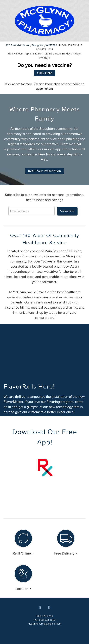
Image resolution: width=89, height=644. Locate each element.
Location (22, 589)
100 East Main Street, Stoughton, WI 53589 (31, 45)
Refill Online (22, 553)
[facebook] (40, 608)
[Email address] (31, 211)
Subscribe (67, 211)
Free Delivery (65, 553)
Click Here (45, 73)
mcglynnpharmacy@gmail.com (44, 624)
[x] (49, 608)
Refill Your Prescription (44, 171)
